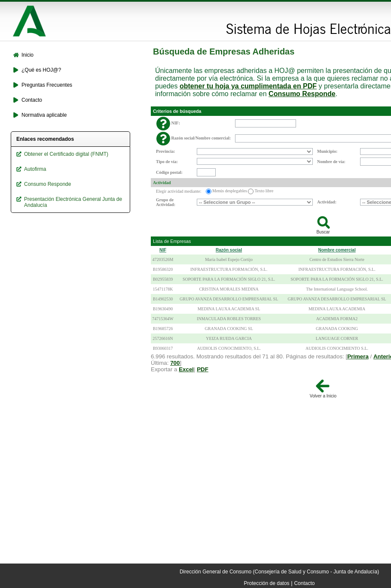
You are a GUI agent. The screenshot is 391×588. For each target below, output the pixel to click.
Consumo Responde (302, 94)
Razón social (229, 250)
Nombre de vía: (331, 162)
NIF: (176, 123)
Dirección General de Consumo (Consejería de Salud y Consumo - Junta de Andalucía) (279, 572)
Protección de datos (267, 583)
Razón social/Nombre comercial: (201, 138)
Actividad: (327, 202)
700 (175, 363)
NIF (163, 250)
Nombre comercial (337, 250)
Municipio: (327, 151)
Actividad (162, 183)
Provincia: (165, 151)
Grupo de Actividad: (166, 202)
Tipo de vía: (167, 162)
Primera (358, 356)
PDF (203, 369)
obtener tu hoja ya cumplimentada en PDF (248, 86)
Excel (186, 369)
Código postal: (169, 172)
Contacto (304, 583)
